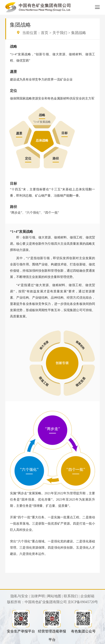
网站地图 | (55, 596)
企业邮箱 (87, 596)
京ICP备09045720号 (83, 602)
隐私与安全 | (20, 596)
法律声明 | (39, 596)
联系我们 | (72, 596)
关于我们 (60, 33)
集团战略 (79, 33)
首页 (45, 33)
